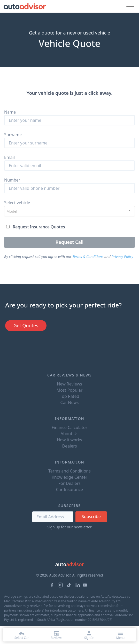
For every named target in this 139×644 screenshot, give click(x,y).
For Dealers (69, 483)
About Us (70, 434)
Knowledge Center (69, 477)
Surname (13, 135)
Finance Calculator (69, 427)
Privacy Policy (122, 257)
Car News (70, 402)
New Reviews (69, 384)
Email (9, 157)
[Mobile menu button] (129, 6)
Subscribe (91, 517)
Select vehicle (17, 203)
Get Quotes (26, 325)
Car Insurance (70, 490)
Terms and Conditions (69, 471)
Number (12, 180)
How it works (69, 440)
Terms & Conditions (88, 257)
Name (10, 112)
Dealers (69, 446)
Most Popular (70, 390)
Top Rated (69, 396)
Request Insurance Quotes (39, 227)
